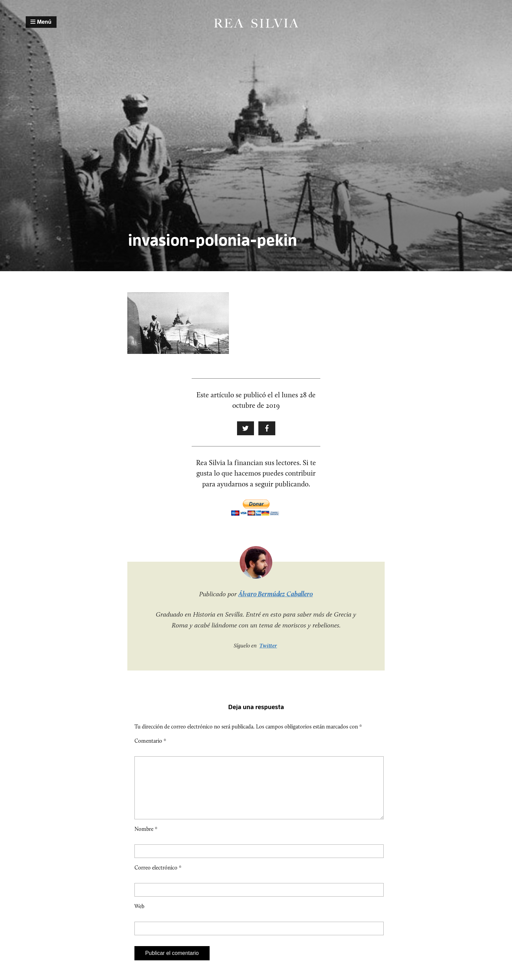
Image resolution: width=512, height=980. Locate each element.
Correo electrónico (158, 878)
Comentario (150, 741)
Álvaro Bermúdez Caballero (276, 594)
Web (139, 917)
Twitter (268, 645)
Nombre (146, 840)
